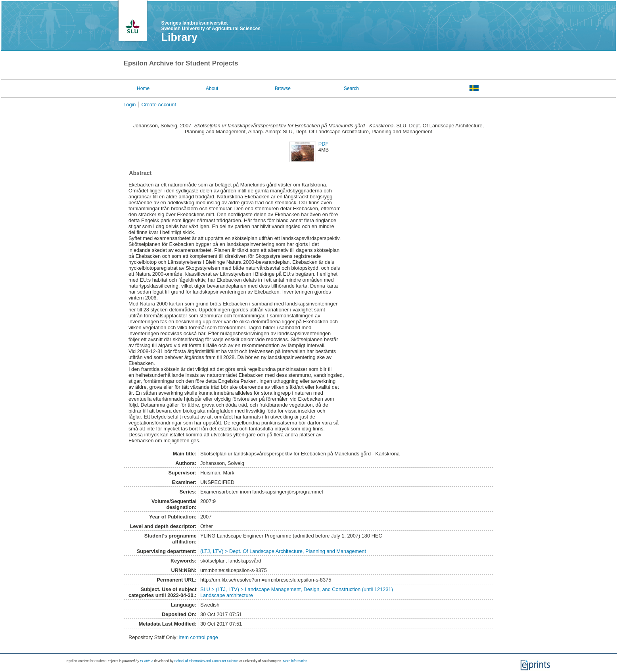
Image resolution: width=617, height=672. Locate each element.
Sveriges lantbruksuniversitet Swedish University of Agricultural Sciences (211, 26)
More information (295, 661)
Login (129, 105)
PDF (324, 144)
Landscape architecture (227, 595)
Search (351, 88)
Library (180, 37)
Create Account (159, 105)
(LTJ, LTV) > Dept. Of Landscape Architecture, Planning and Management (283, 551)
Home (143, 88)
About (212, 88)
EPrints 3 (147, 661)
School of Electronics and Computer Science (207, 661)
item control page (199, 637)
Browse (283, 88)
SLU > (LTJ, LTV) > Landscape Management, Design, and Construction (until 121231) (297, 589)
